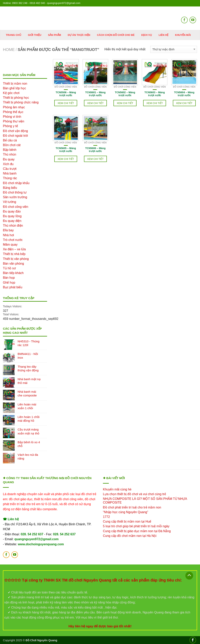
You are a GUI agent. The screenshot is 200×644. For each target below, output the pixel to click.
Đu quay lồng (12, 216)
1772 (106, 517)
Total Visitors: (11, 314)
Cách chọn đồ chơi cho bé (116, 35)
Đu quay (9, 159)
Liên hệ (163, 35)
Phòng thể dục (13, 112)
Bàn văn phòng (13, 264)
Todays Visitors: (12, 306)
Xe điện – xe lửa (14, 249)
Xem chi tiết (66, 103)
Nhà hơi (8, 235)
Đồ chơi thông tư (15, 192)
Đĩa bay (8, 230)
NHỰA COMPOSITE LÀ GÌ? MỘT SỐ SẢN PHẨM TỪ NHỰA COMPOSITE (145, 501)
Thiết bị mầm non (15, 84)
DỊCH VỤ (146, 35)
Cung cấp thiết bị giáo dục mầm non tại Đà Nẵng (137, 531)
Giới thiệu (35, 35)
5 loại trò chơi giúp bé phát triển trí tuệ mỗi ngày (136, 526)
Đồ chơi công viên (66, 87)
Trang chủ (14, 35)
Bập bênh (10, 150)
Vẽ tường (9, 202)
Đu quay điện (12, 221)
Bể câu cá (10, 140)
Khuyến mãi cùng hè (117, 489)
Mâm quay (10, 245)
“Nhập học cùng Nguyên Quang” (126, 512)
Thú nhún (10, 154)
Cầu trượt (10, 169)
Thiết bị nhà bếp (14, 254)
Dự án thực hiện (79, 35)
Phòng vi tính (12, 117)
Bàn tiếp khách (13, 273)
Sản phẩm (55, 35)
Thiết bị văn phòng (16, 259)
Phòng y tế (10, 126)
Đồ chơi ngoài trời (15, 136)
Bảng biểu (10, 188)
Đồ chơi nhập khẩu (16, 183)
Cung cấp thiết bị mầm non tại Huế (127, 521)
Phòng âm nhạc (14, 107)
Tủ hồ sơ (9, 268)
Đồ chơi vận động (15, 131)
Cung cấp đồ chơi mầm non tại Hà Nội (130, 536)
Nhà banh (10, 173)
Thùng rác (10, 178)
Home (9, 50)
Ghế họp (9, 283)
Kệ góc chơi (11, 93)
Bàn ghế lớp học (14, 88)
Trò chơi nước (13, 240)
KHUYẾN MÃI (183, 35)
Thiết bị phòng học (16, 98)
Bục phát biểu (13, 287)
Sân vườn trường (15, 197)
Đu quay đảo (12, 211)
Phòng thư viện (14, 121)
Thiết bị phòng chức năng (21, 102)
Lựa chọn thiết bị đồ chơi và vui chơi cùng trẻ (134, 494)
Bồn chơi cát (12, 145)
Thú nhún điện (13, 226)
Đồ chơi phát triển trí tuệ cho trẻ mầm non (132, 507)
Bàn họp (9, 278)
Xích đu (8, 164)
